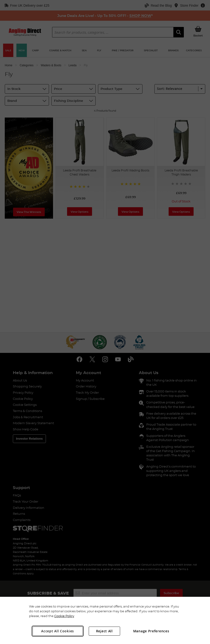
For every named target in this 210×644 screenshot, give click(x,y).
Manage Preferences (151, 631)
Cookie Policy (64, 616)
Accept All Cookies (58, 631)
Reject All (104, 631)
